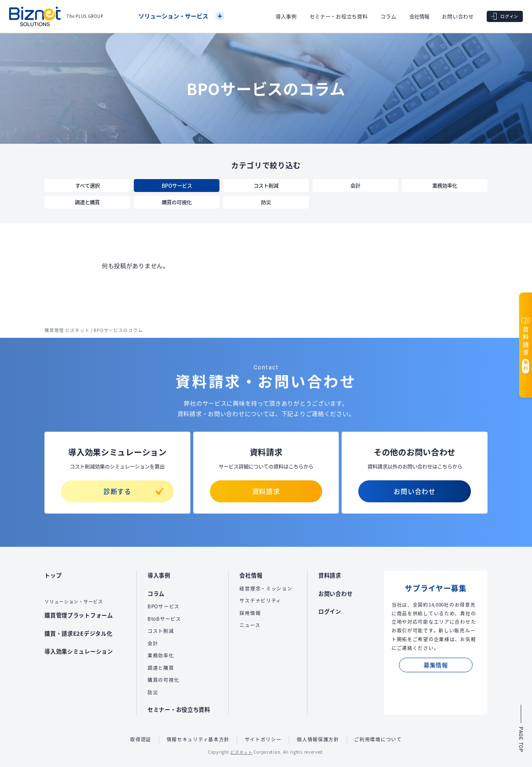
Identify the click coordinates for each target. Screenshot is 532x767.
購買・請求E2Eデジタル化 (78, 633)
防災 (266, 202)
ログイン (330, 611)
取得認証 (141, 739)
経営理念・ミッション (266, 588)
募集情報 (436, 665)
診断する (134, 491)
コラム (388, 17)
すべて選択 (87, 186)
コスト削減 (266, 186)
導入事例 (286, 17)
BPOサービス (177, 186)
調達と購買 (87, 202)
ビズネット (241, 752)
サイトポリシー (263, 739)
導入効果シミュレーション (79, 651)
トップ (53, 575)
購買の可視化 (177, 202)
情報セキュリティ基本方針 (198, 739)
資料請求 (266, 491)
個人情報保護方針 (318, 739)
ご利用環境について (378, 739)
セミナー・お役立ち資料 (339, 17)
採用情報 (250, 613)
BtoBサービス (164, 619)
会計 (355, 186)
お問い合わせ (458, 17)
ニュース (250, 625)
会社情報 (419, 17)
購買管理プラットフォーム (79, 615)
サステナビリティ (260, 600)
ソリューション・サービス (181, 16)
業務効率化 (445, 186)
